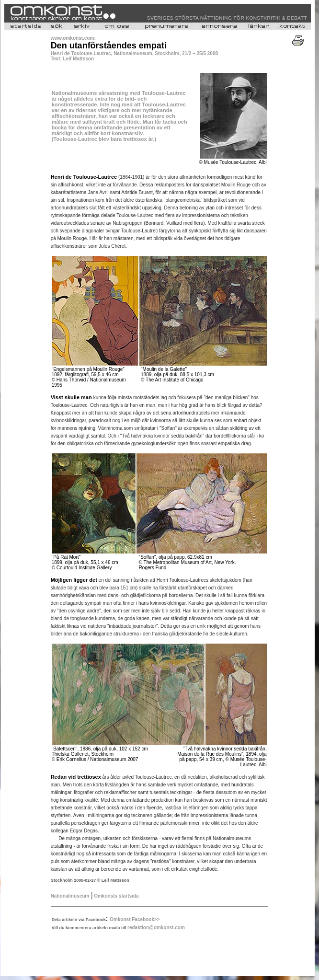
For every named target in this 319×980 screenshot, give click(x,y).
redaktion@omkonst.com (156, 928)
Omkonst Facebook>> (135, 919)
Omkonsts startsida (115, 896)
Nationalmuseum (70, 896)
